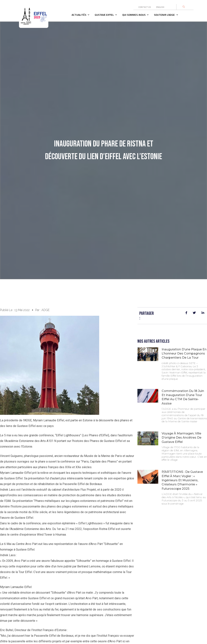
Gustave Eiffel (104, 15)
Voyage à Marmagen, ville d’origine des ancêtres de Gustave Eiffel (181, 438)
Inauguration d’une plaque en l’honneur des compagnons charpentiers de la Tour (184, 354)
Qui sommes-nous (134, 15)
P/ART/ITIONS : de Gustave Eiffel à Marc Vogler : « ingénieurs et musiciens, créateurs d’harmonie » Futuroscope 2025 (182, 480)
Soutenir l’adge (164, 15)
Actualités (79, 15)
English (160, 7)
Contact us (145, 7)
